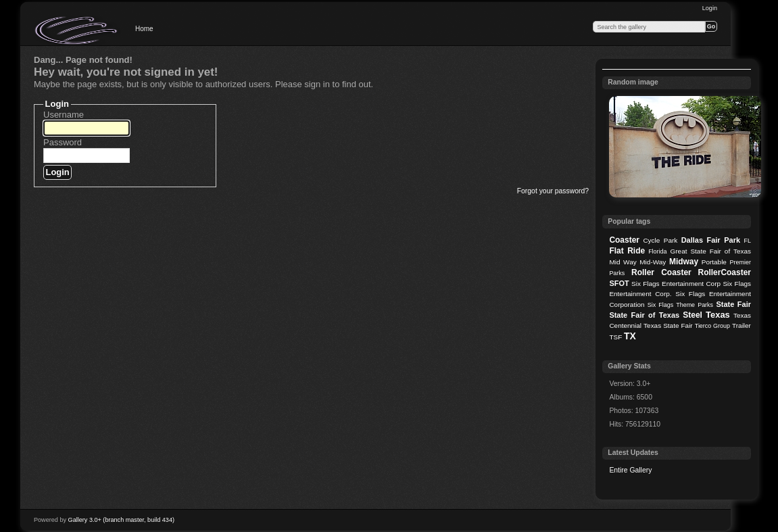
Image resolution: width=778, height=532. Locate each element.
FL (748, 241)
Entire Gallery (630, 470)
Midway (684, 262)
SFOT (619, 283)
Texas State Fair (668, 325)
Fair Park (723, 240)
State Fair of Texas (644, 315)
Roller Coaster (661, 272)
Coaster (624, 240)
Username (64, 115)
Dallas (692, 240)
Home (144, 29)
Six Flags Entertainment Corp (676, 284)
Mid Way (623, 262)
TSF (615, 337)
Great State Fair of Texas (711, 251)
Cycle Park (660, 240)
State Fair (733, 304)
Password (63, 142)
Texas (718, 315)
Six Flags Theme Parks (680, 305)
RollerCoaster (724, 272)
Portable (714, 262)
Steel (692, 315)
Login (710, 8)
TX (630, 336)
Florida (657, 251)
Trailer (741, 325)
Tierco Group (712, 326)
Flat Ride (627, 251)
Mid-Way (653, 262)
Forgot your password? (553, 191)
